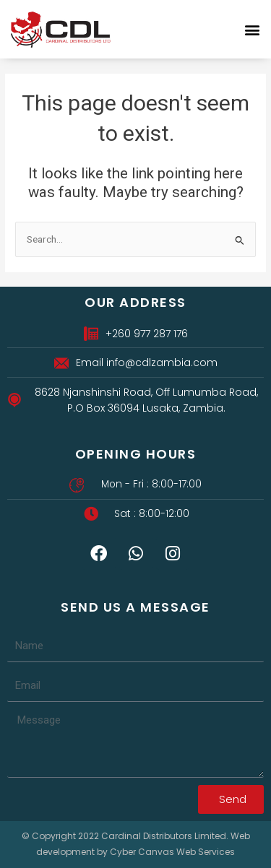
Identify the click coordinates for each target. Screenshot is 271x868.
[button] (252, 29)
